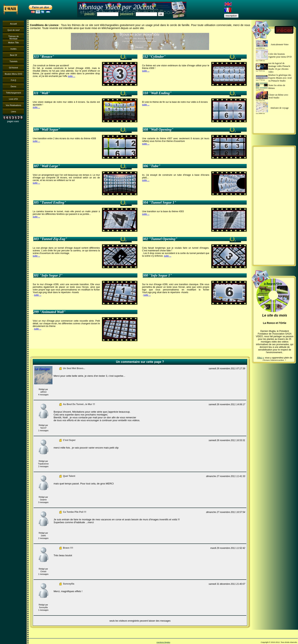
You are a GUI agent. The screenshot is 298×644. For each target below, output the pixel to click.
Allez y (260, 358)
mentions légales (163, 642)
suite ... (72, 76)
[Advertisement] (274, 206)
